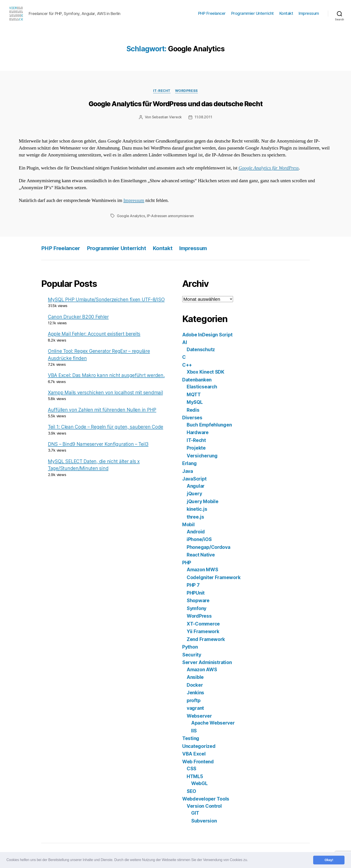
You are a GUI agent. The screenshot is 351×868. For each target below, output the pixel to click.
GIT (195, 813)
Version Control (204, 806)
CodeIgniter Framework (214, 577)
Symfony (197, 608)
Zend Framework (206, 639)
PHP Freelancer (212, 13)
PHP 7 (193, 585)
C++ (187, 365)
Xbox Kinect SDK (205, 371)
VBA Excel (194, 753)
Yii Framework (203, 631)
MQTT (194, 394)
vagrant (195, 708)
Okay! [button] (329, 860)
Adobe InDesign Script (207, 334)
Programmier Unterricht (253, 13)
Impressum (309, 13)
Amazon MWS (202, 569)
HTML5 (195, 776)
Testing (191, 738)
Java (188, 471)
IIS (194, 730)
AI (185, 342)
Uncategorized (199, 746)
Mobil (188, 524)
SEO (191, 791)
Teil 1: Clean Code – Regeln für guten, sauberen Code (106, 426)
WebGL (199, 783)
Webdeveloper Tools (206, 798)
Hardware (198, 432)
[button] (249, 860)
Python (190, 646)
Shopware (198, 600)
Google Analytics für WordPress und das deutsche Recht (176, 104)
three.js (195, 516)
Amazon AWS (202, 669)
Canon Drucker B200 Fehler (78, 316)
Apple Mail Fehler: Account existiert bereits (94, 333)
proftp (194, 700)
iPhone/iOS (199, 539)
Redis (193, 410)
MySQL (195, 402)
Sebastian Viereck (167, 117)
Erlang (189, 463)
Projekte (196, 447)
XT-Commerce (203, 623)
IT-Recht (162, 91)
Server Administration (207, 662)
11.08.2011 (203, 117)
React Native (201, 554)
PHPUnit (196, 592)
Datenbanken (197, 379)
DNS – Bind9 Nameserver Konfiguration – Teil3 (98, 444)
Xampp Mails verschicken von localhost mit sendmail (105, 392)
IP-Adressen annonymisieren (170, 216)
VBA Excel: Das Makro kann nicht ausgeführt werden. (106, 375)
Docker (195, 685)
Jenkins (195, 692)
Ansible (195, 677)
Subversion (204, 820)
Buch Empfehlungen (209, 424)
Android (196, 531)
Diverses (192, 417)
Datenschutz (201, 349)
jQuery (194, 493)
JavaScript (194, 478)
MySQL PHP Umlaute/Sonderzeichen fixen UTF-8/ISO (106, 299)
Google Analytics (131, 216)
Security (192, 654)
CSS (192, 768)
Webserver (199, 715)
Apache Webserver (213, 722)
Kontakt (286, 13)
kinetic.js (197, 509)
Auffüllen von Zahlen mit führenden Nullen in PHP (102, 409)
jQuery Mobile (203, 501)
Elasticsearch (202, 386)
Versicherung (202, 455)
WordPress (186, 91)
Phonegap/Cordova (209, 547)
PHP (187, 562)
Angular (196, 486)
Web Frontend (198, 761)
